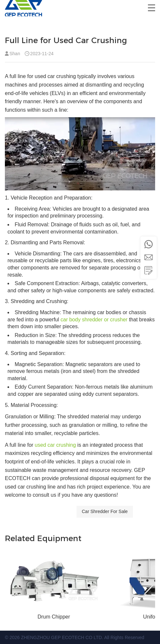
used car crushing (55, 445)
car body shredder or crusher (94, 320)
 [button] (149, 257)
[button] (152, 8)
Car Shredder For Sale (105, 511)
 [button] (149, 270)
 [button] (149, 244)
